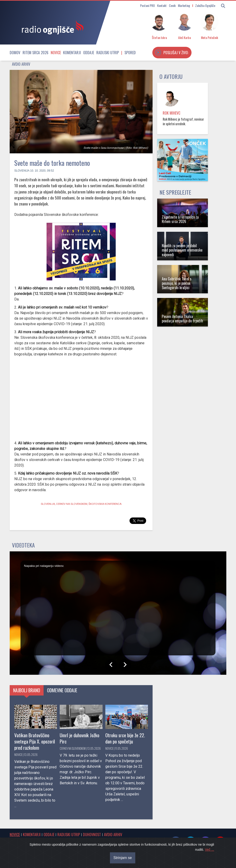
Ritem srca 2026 (35, 53)
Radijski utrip (108, 53)
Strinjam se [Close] (123, 858)
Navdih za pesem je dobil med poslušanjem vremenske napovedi (182, 250)
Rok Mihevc (171, 113)
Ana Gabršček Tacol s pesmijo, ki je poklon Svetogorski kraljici (177, 283)
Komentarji (72, 53)
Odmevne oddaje (62, 690)
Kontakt (162, 5)
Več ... (209, 850)
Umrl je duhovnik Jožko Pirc (80, 738)
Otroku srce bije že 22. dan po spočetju (125, 738)
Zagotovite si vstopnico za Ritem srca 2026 (180, 219)
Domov (15, 53)
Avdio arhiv (21, 64)
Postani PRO (147, 5)
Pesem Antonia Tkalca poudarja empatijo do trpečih (182, 319)
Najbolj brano (27, 690)
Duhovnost (92, 835)
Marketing (184, 5)
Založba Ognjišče (205, 5)
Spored (130, 53)
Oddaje (89, 53)
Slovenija (22, 171)
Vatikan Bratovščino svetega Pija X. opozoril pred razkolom (35, 741)
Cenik (172, 5)
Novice (56, 53)
